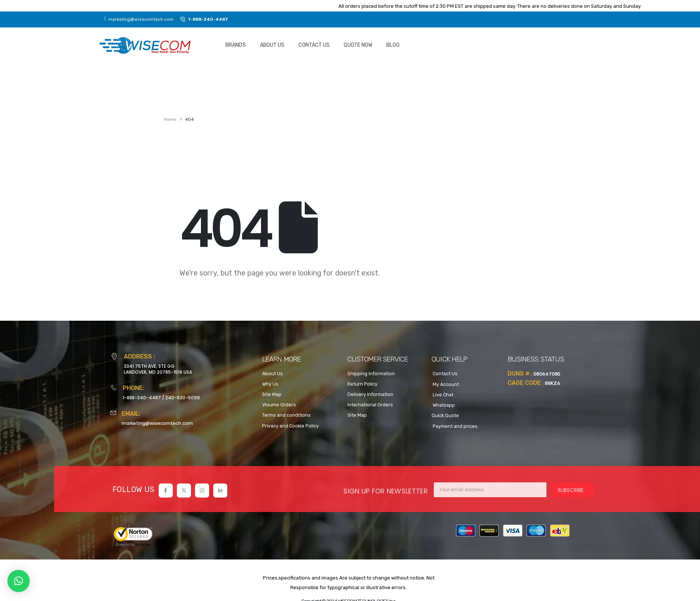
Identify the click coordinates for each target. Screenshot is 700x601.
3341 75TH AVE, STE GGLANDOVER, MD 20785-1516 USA (158, 369)
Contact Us (314, 45)
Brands (236, 45)
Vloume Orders (279, 405)
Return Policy (362, 384)
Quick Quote (445, 415)
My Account (445, 384)
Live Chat (443, 395)
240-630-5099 (183, 398)
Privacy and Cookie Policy (290, 426)
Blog (393, 45)
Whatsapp (443, 405)
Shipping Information (371, 374)
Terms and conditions (286, 415)
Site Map (272, 394)
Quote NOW (358, 45)
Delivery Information (370, 394)
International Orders (370, 405)
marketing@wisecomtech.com (157, 423)
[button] (19, 581)
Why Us (270, 384)
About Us (272, 45)
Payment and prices (455, 426)
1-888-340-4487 (142, 398)
